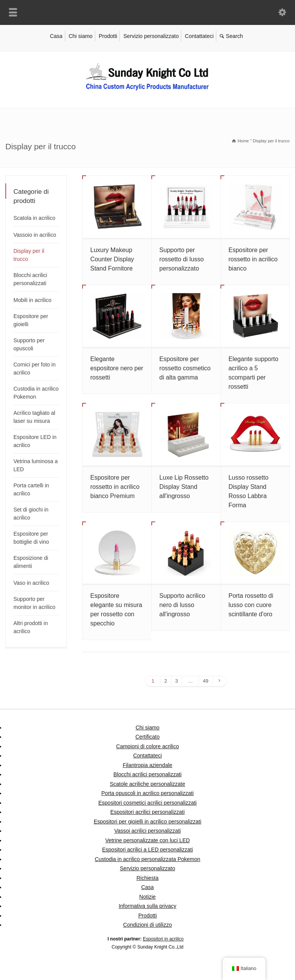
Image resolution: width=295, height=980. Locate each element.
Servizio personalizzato (151, 36)
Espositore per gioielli (31, 320)
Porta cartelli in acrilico (31, 489)
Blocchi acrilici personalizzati (30, 279)
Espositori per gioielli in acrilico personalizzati (147, 822)
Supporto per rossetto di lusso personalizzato (182, 259)
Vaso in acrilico (31, 583)
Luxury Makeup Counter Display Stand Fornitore (112, 259)
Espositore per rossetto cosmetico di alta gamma (185, 368)
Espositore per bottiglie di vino (31, 538)
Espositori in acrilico (163, 939)
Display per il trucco (29, 255)
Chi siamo (81, 36)
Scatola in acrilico (34, 218)
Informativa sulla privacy (147, 906)
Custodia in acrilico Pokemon (36, 393)
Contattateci (199, 36)
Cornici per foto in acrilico (35, 369)
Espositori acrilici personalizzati (147, 812)
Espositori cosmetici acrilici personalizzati (147, 803)
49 (206, 681)
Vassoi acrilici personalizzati (147, 831)
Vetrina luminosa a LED (36, 465)
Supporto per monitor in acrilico (34, 603)
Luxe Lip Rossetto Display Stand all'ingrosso (184, 487)
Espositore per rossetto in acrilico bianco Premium (115, 487)
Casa (56, 36)
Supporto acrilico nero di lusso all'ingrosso (182, 605)
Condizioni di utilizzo (148, 925)
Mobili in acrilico (32, 300)
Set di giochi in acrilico (31, 514)
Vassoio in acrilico (35, 235)
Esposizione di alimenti (31, 562)
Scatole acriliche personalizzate (147, 784)
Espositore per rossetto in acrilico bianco (253, 259)
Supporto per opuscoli (29, 344)
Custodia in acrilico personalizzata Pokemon (148, 859)
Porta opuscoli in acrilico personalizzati (147, 793)
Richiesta (147, 878)
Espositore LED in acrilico (35, 441)
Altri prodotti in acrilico (31, 627)
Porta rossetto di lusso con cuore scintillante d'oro (251, 605)
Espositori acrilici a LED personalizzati (148, 850)
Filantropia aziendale (147, 765)
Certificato (147, 737)
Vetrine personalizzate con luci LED (147, 840)
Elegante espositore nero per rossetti (117, 368)
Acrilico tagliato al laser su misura (34, 417)
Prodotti (108, 36)
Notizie (148, 897)
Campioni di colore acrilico (147, 746)
